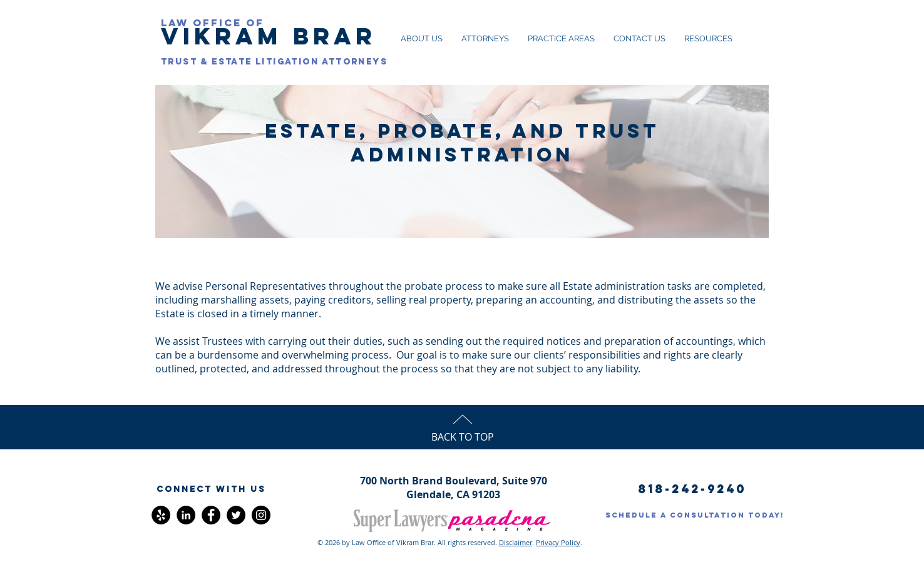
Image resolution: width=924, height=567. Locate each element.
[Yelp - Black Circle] (161, 515)
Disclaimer (516, 542)
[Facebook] (211, 515)
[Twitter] (236, 515)
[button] (211, 489)
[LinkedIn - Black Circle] (186, 515)
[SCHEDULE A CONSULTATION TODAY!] (695, 515)
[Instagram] (261, 515)
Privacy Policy (558, 542)
